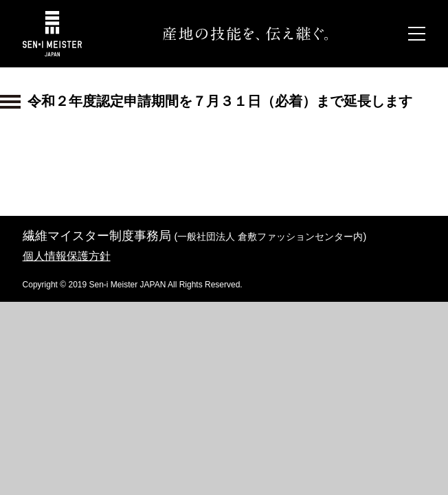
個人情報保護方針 (67, 256)
